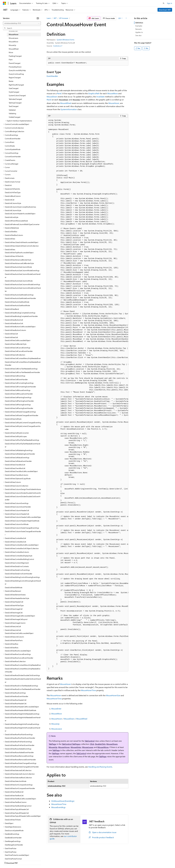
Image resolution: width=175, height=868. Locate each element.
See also (138, 35)
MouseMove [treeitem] (13, 42)
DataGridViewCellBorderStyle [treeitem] (16, 344)
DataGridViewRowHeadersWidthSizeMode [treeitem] (20, 710)
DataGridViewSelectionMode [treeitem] (16, 781)
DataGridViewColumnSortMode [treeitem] (17, 524)
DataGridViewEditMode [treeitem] (14, 587)
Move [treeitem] (11, 52)
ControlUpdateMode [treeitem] (13, 149)
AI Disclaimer (8, 861)
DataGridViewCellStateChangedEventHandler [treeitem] (22, 415)
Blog (33, 861)
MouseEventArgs (58, 807)
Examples (139, 26)
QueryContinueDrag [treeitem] (16, 74)
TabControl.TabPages (71, 744)
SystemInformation (69, 109)
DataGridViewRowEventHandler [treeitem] (17, 696)
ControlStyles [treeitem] (10, 146)
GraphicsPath (94, 93)
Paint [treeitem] (11, 60)
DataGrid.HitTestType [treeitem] (13, 192)
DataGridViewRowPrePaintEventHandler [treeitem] (20, 745)
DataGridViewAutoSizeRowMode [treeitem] (17, 302)
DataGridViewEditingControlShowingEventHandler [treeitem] (23, 582)
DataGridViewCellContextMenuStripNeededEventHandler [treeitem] (23, 364)
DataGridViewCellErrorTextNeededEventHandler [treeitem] (22, 372)
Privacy (53, 861)
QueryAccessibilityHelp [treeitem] (17, 70)
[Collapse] (38, 18)
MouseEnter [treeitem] (13, 31)
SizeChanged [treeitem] (14, 88)
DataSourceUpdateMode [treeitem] (14, 830)
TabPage (52, 744)
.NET (55, 18)
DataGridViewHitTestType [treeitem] (14, 605)
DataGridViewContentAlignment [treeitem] (17, 563)
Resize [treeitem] (11, 81)
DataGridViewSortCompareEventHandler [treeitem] (20, 788)
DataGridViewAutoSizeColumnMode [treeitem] (18, 267)
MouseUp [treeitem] (12, 45)
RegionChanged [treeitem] (15, 77)
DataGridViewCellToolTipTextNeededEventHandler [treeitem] (22, 445)
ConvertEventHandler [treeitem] (13, 156)
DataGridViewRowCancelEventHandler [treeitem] (19, 658)
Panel (59, 93)
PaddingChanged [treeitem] (15, 56)
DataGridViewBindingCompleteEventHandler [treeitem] (21, 316)
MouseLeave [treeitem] (13, 38)
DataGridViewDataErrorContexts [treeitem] (17, 566)
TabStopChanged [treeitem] (15, 103)
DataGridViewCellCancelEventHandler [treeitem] (19, 351)
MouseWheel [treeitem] (14, 49)
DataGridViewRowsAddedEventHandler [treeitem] (19, 752)
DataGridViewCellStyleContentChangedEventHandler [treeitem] (23, 428)
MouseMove (113, 93)
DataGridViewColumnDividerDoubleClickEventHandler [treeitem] (23, 498)
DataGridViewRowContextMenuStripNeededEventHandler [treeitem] (23, 670)
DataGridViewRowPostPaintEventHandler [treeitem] (20, 738)
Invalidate (100, 97)
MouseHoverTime (88, 690)
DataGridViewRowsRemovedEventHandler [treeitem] (20, 760)
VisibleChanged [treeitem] (14, 117)
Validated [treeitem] (12, 110)
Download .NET (165, 10)
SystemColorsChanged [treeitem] (17, 95)
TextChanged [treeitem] (14, 106)
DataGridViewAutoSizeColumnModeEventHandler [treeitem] (23, 276)
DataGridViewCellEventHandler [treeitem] (16, 379)
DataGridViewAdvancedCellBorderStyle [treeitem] (19, 263)
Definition (139, 23)
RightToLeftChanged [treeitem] (16, 85)
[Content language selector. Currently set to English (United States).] (14, 855)
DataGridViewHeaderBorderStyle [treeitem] (17, 598)
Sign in (170, 3)
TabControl (90, 741)
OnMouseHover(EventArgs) (63, 801)
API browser (64, 18)
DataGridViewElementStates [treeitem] (15, 595)
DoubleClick (100, 744)
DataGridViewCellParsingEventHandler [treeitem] (19, 408)
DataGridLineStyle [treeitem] (12, 217)
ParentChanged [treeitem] (15, 63)
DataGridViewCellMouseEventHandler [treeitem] (19, 394)
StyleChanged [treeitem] (14, 92)
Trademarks (101, 861)
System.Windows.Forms (65, 40)
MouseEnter (56, 709)
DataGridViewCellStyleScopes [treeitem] (16, 436)
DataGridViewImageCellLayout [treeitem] (16, 619)
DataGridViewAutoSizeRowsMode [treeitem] (17, 305)
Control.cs (57, 46)
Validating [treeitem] (12, 113)
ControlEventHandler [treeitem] (13, 139)
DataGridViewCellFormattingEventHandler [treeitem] (20, 387)
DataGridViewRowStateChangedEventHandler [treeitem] (22, 767)
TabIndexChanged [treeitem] (15, 99)
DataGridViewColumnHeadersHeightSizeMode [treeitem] (22, 521)
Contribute (44, 861)
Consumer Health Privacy (70, 861)
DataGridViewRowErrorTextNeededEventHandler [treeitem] (23, 689)
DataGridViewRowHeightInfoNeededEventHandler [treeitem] (23, 719)
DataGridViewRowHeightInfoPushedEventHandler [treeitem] (22, 729)
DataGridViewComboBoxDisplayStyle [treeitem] (19, 556)
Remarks (139, 29)
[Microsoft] (4, 3)
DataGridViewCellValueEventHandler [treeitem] (18, 461)
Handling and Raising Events (100, 767)
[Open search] (164, 3)
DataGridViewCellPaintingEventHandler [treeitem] (19, 401)
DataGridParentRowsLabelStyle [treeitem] (16, 221)
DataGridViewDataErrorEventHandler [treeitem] (19, 574)
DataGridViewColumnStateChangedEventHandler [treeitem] (23, 533)
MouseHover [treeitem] (14, 34)
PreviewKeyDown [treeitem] (15, 67)
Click (92, 744)
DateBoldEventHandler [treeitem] (13, 838)
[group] (87, 395)
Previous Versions (22, 861)
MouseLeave (57, 729)
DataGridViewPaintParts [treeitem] (14, 640)
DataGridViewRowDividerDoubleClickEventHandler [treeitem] (23, 680)
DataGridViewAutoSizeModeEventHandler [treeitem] (20, 298)
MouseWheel (66, 103)
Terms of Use (89, 861)
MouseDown (52, 97)
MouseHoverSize (113, 695)
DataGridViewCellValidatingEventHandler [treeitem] (20, 454)
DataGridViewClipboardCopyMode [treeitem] (18, 478)
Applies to (139, 32)
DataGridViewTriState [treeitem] (13, 820)
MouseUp (55, 724)
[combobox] (22, 23)
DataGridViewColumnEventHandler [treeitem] (18, 507)
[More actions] (126, 18)
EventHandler (52, 76)
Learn (49, 18)
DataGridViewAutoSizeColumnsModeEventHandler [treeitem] (23, 290)
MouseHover (114, 103)
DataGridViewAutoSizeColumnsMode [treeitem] (19, 281)
